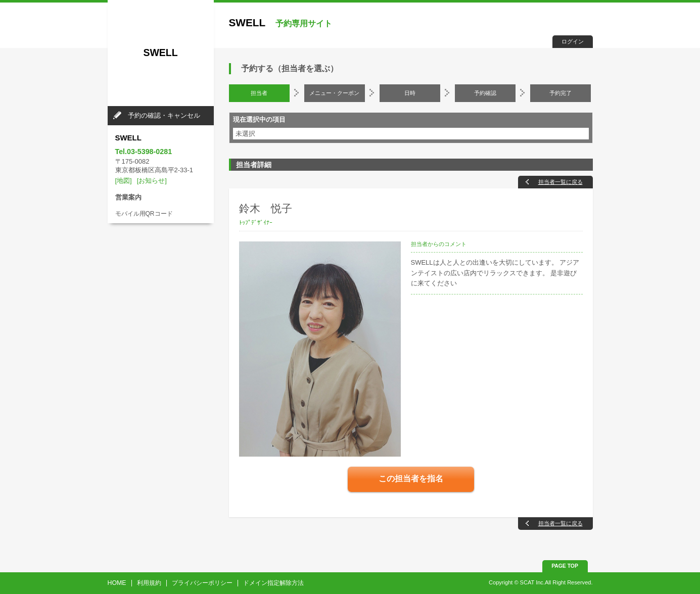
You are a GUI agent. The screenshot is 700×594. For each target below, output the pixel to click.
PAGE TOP (565, 566)
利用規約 (149, 583)
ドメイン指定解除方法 (273, 583)
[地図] (124, 181)
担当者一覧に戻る (561, 182)
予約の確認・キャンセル (164, 115)
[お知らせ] (152, 181)
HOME (117, 583)
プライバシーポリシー (202, 583)
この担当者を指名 (411, 479)
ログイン (573, 41)
